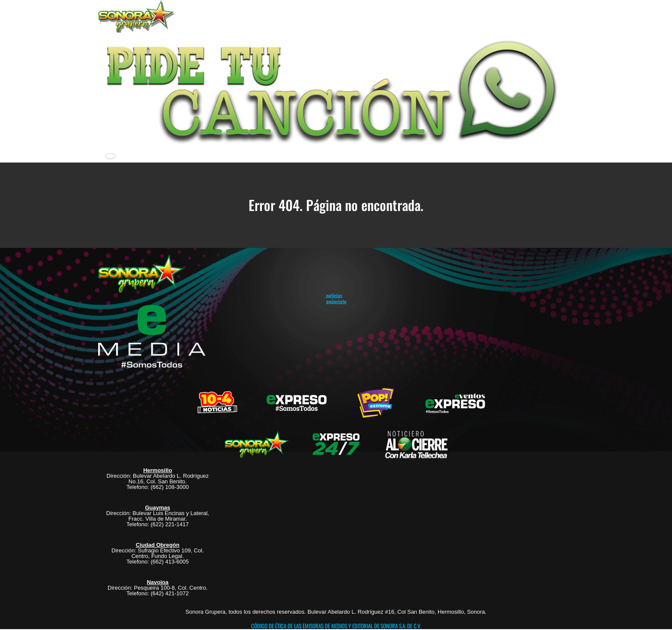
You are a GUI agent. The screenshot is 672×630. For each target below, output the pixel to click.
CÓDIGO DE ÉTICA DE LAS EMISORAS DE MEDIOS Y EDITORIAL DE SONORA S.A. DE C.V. (336, 626)
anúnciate (336, 301)
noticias (334, 295)
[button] (336, 90)
